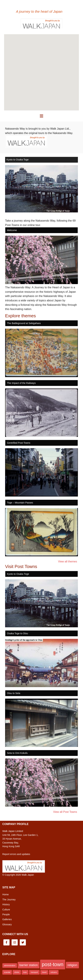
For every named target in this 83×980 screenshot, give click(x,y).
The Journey (9, 900)
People (6, 914)
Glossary (7, 924)
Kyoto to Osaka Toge (18, 160)
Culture (6, 910)
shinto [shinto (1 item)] (17, 972)
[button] (41, 116)
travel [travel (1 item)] (44, 972)
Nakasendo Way (41, 5)
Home (6, 894)
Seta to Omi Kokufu (17, 753)
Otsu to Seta (14, 693)
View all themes (68, 561)
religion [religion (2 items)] (72, 965)
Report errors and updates (16, 854)
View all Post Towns (65, 812)
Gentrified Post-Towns (19, 443)
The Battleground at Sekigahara (24, 323)
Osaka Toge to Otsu (17, 633)
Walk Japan (28, 875)
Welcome (12, 230)
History (6, 904)
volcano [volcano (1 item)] (54, 972)
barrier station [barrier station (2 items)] (29, 965)
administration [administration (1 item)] (10, 965)
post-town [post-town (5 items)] (53, 964)
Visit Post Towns (21, 566)
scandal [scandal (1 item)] (7, 972)
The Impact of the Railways (21, 383)
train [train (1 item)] (25, 972)
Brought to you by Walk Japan (41, 23)
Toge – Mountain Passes (20, 503)
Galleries (7, 919)
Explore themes (20, 316)
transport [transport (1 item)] (34, 972)
